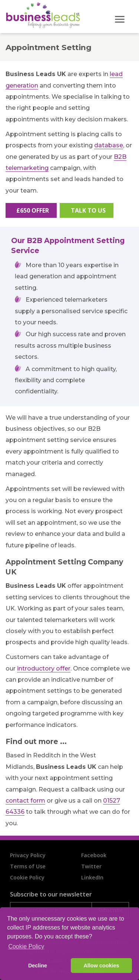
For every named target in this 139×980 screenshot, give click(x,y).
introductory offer (44, 668)
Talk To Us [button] (88, 210)
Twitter (91, 866)
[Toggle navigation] (120, 16)
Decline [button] (38, 966)
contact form (25, 801)
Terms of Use (28, 866)
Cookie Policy (27, 877)
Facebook (94, 855)
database (109, 145)
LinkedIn (92, 877)
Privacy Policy (28, 855)
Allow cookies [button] (101, 966)
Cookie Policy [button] (26, 946)
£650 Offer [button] (33, 210)
